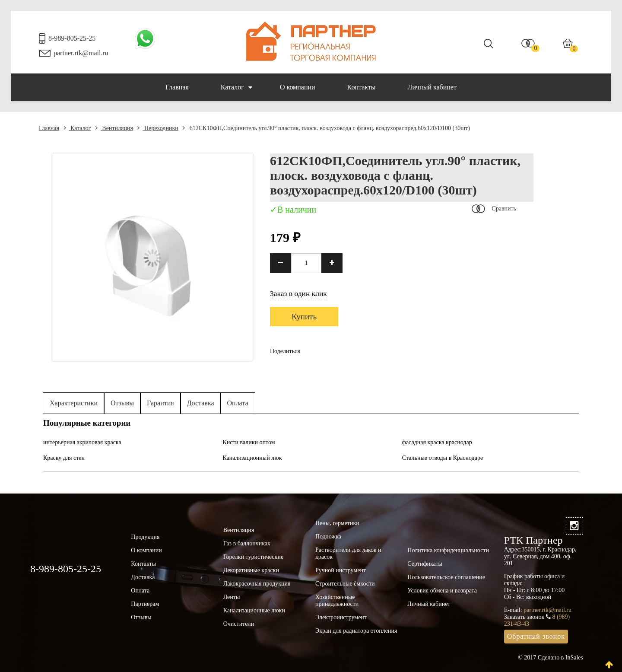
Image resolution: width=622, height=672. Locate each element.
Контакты (362, 87)
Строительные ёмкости (345, 584)
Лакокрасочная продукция (257, 584)
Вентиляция (114, 128)
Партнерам (145, 604)
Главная (177, 87)
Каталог (236, 87)
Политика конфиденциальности (448, 550)
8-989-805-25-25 (72, 38)
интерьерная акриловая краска (82, 442)
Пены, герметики (337, 523)
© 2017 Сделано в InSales (551, 658)
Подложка (328, 537)
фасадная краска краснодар (437, 442)
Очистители (239, 624)
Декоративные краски (251, 570)
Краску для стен (64, 458)
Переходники (158, 128)
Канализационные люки (254, 610)
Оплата (238, 403)
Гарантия (160, 403)
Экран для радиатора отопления (356, 631)
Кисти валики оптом (249, 442)
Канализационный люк (252, 458)
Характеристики (74, 403)
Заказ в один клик (298, 293)
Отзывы (122, 403)
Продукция (145, 537)
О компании (298, 87)
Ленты (232, 597)
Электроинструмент (341, 617)
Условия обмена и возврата (442, 591)
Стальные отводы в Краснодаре (443, 458)
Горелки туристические (253, 557)
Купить (304, 317)
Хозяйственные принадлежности (337, 600)
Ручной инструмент (341, 570)
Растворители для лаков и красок (348, 553)
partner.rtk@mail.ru (81, 53)
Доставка (201, 403)
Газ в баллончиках (247, 543)
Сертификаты (425, 564)
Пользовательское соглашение (446, 577)
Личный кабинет (432, 87)
